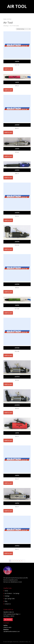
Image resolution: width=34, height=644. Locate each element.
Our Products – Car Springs (12, 593)
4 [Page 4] (16, 561)
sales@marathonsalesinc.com (12, 631)
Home (5, 19)
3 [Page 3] (14, 561)
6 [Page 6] (20, 561)
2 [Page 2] (12, 561)
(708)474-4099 (7, 627)
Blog (6, 601)
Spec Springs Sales (10, 599)
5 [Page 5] (18, 561)
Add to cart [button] (8, 69)
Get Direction (8, 620)
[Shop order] (23, 29)
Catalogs (7, 596)
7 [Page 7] (22, 561)
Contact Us (8, 604)
